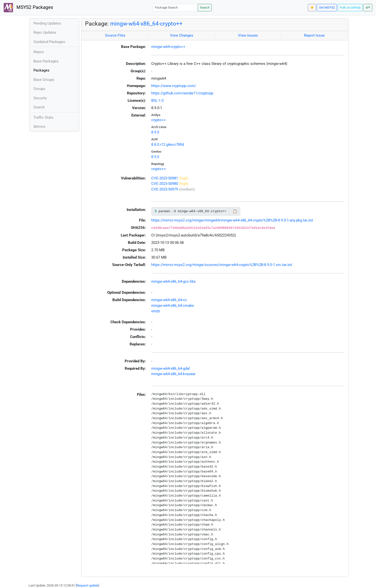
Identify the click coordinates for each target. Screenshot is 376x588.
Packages (41, 70)
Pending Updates (47, 23)
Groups (39, 89)
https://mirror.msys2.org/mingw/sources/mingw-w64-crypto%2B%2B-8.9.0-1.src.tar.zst (222, 265)
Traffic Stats (43, 118)
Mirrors (39, 127)
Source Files (115, 35)
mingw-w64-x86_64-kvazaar (173, 374)
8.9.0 (155, 132)
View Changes (182, 35)
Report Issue (314, 35)
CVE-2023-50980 (165, 184)
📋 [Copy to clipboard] (235, 211)
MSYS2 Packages (28, 8)
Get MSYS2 (327, 7)
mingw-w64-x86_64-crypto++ (146, 24)
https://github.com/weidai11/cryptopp (182, 93)
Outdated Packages (49, 42)
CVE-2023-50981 (165, 178)
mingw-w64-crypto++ (168, 47)
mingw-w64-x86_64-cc (169, 300)
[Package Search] (175, 7)
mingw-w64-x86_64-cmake (173, 306)
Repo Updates (45, 32)
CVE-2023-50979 (165, 189)
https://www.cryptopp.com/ (174, 86)
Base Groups (44, 80)
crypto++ (159, 120)
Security (40, 98)
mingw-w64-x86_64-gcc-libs (173, 281)
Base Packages (46, 61)
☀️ (312, 7)
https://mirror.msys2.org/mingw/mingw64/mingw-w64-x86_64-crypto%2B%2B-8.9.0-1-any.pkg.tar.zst (232, 220)
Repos (39, 52)
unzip (156, 311)
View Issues (248, 35)
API (368, 7)
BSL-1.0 (157, 101)
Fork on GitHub (350, 7)
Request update (87, 585)
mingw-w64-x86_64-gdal (171, 368)
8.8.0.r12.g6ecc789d (168, 145)
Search (205, 7)
